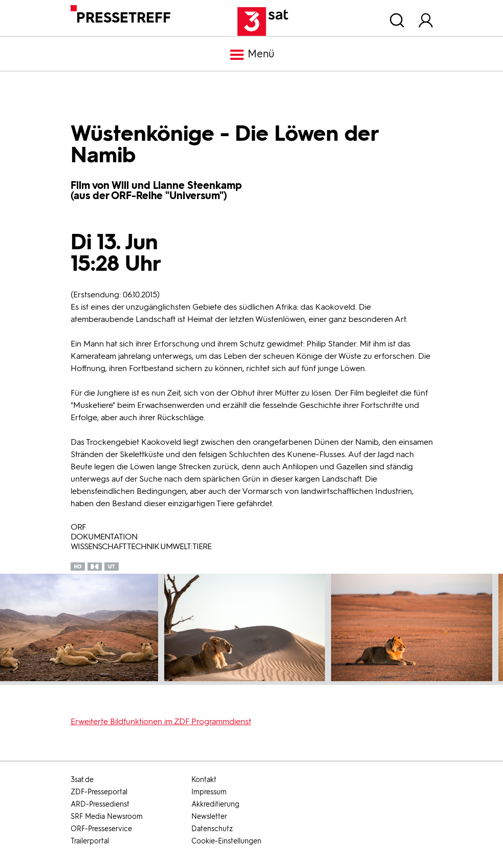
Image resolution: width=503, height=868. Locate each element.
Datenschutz (212, 829)
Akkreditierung (215, 804)
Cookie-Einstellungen (226, 841)
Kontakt (204, 780)
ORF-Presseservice (101, 829)
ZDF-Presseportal (99, 792)
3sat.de (82, 780)
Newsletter (209, 817)
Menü (252, 55)
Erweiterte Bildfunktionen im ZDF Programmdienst (161, 721)
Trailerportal (90, 841)
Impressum (209, 792)
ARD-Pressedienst (100, 804)
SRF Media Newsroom (107, 817)
